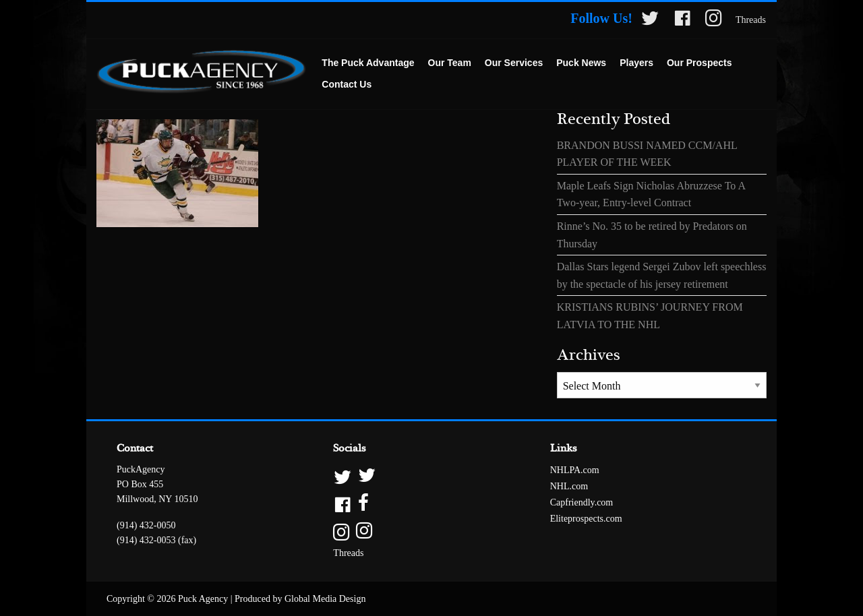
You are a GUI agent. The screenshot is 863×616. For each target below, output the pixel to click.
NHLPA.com (575, 470)
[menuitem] (368, 63)
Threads (751, 20)
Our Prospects (699, 63)
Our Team (450, 63)
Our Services (514, 63)
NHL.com (569, 486)
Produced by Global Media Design (300, 599)
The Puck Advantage (368, 63)
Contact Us (347, 84)
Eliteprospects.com (586, 519)
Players (636, 63)
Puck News (581, 63)
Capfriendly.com (582, 502)
